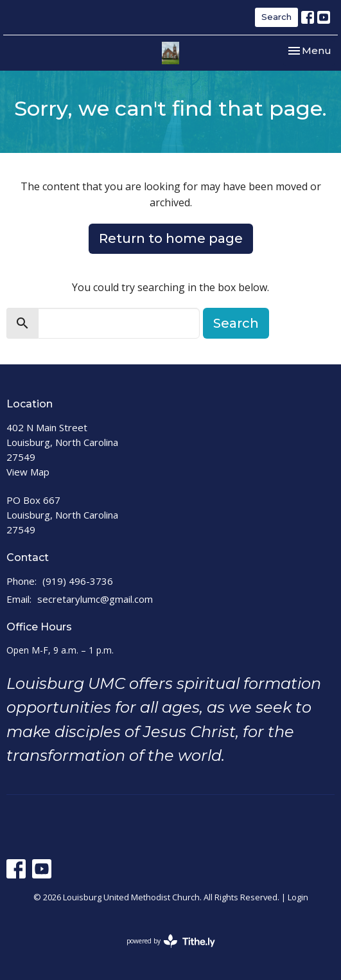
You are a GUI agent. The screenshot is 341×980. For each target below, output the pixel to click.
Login (298, 897)
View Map (28, 472)
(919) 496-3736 (78, 581)
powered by (171, 941)
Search (276, 17)
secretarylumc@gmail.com (95, 599)
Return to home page (171, 238)
